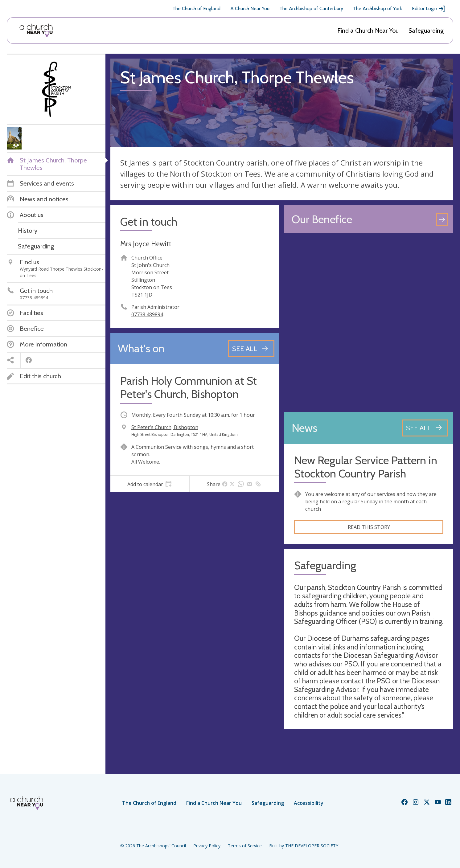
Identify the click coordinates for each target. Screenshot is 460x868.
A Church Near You (250, 8)
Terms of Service (245, 846)
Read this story (369, 527)
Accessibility (309, 803)
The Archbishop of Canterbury (311, 8)
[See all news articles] (425, 428)
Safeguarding (426, 31)
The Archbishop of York (378, 8)
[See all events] (251, 349)
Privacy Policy (207, 846)
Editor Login (429, 9)
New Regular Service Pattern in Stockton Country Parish (366, 467)
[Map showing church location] (369, 323)
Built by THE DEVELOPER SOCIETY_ (305, 846)
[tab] (150, 484)
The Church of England (196, 8)
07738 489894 (147, 314)
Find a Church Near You (368, 31)
